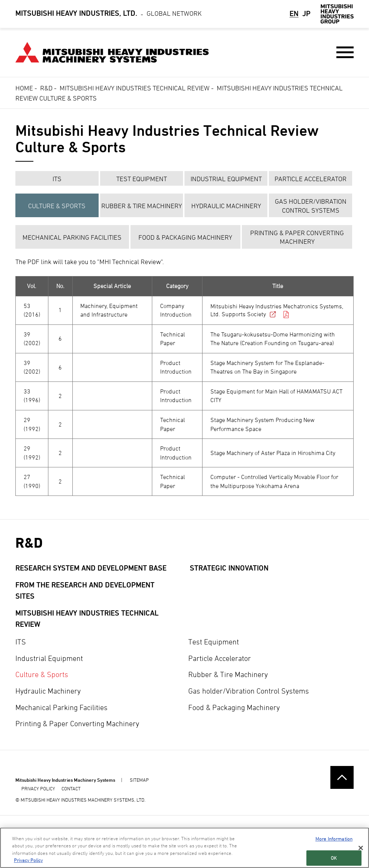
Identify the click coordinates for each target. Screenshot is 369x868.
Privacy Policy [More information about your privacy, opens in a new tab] (28, 860)
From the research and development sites (85, 591)
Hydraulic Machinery (226, 206)
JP (306, 14)
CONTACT (71, 788)
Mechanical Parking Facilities (72, 237)
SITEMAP (139, 780)
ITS (57, 179)
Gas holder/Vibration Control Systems (311, 206)
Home (24, 88)
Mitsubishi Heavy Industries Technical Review (135, 88)
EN (294, 14)
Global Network (109, 14)
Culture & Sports (57, 206)
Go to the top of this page (342, 778)
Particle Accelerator (310, 179)
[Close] (361, 848)
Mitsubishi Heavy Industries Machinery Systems (65, 780)
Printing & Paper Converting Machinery (297, 237)
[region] (184, 848)
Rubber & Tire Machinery (142, 206)
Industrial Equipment (226, 179)
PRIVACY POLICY (38, 788)
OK (334, 857)
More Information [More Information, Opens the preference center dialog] (334, 839)
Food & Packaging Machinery (185, 237)
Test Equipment (142, 179)
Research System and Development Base (91, 568)
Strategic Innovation (229, 568)
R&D (46, 88)
